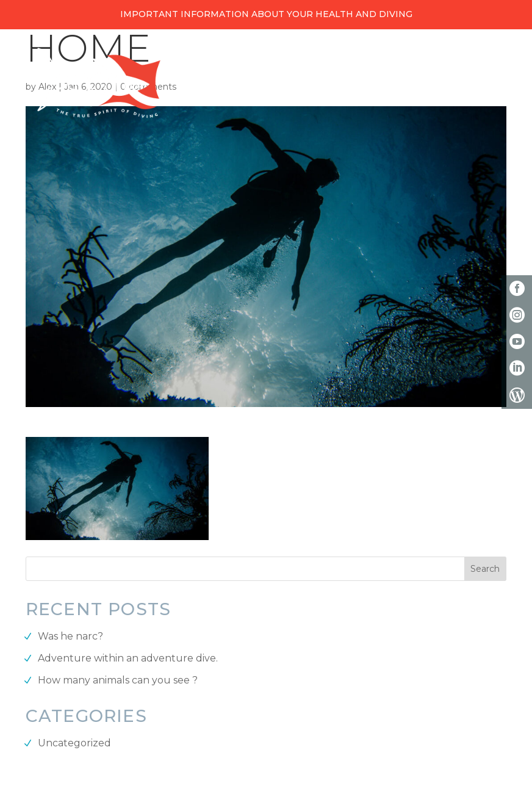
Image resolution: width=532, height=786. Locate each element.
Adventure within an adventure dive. (128, 658)
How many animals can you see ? (118, 680)
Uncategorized (74, 743)
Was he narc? (70, 636)
